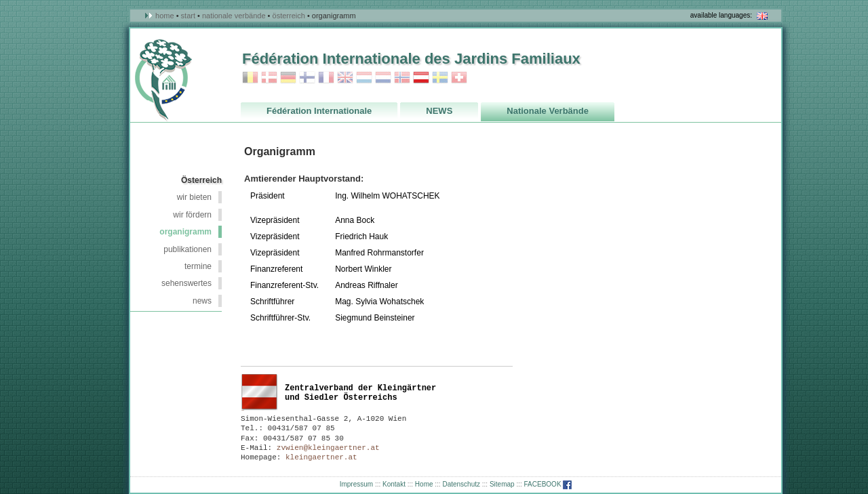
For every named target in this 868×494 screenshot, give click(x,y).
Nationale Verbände (234, 16)
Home (165, 16)
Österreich (421, 78)
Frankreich (326, 78)
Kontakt (394, 484)
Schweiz (459, 78)
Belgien (250, 78)
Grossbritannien (345, 78)
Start (188, 16)
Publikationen (188, 249)
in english (762, 16)
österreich (289, 16)
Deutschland (288, 78)
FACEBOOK (548, 484)
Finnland (307, 78)
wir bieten (194, 197)
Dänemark (269, 78)
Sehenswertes (186, 283)
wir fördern (192, 215)
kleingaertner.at (321, 457)
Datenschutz (461, 484)
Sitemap (502, 484)
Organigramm (185, 232)
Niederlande (383, 78)
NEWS (202, 301)
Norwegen (402, 78)
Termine (198, 266)
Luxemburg (364, 78)
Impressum (356, 484)
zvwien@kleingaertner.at (328, 448)
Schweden (440, 78)
